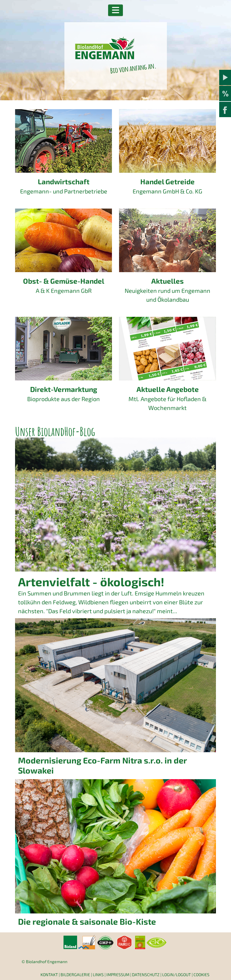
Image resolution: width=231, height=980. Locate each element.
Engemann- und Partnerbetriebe (64, 191)
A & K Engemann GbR (64, 290)
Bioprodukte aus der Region (64, 399)
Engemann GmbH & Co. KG (167, 191)
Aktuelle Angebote (168, 389)
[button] (116, 10)
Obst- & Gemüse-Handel (64, 281)
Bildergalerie (75, 975)
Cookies (201, 975)
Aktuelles (167, 281)
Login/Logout (176, 975)
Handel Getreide (167, 181)
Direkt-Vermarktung (64, 389)
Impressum (118, 975)
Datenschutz (146, 975)
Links (98, 975)
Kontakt (49, 975)
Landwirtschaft (64, 181)
